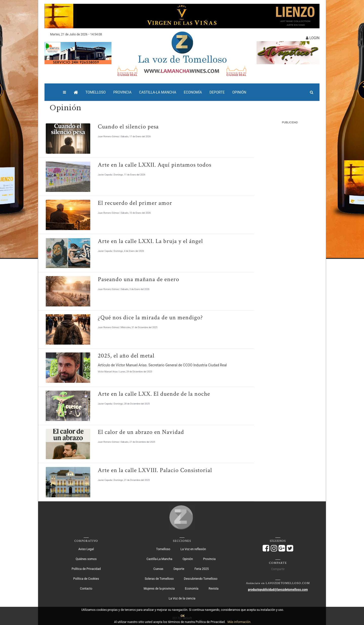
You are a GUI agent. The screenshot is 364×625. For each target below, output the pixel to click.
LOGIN (313, 38)
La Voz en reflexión (193, 549)
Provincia (122, 92)
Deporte (217, 92)
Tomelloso (96, 92)
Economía (193, 92)
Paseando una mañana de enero (139, 279)
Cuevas (158, 569)
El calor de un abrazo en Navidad (141, 432)
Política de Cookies (86, 579)
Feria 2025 (201, 569)
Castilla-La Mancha (158, 92)
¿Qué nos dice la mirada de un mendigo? (150, 317)
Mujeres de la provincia (159, 589)
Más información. (239, 622)
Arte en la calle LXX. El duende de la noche (154, 394)
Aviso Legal (86, 549)
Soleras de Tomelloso (159, 579)
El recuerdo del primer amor (135, 203)
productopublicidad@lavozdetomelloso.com (278, 590)
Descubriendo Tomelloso (201, 579)
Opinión (239, 92)
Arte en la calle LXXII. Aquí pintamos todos (155, 165)
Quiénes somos (86, 559)
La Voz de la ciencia (182, 598)
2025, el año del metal (126, 356)
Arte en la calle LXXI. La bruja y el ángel (150, 241)
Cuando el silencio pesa (128, 127)
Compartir (278, 569)
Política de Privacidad (86, 569)
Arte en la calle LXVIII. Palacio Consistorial (155, 470)
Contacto (86, 589)
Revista (213, 589)
